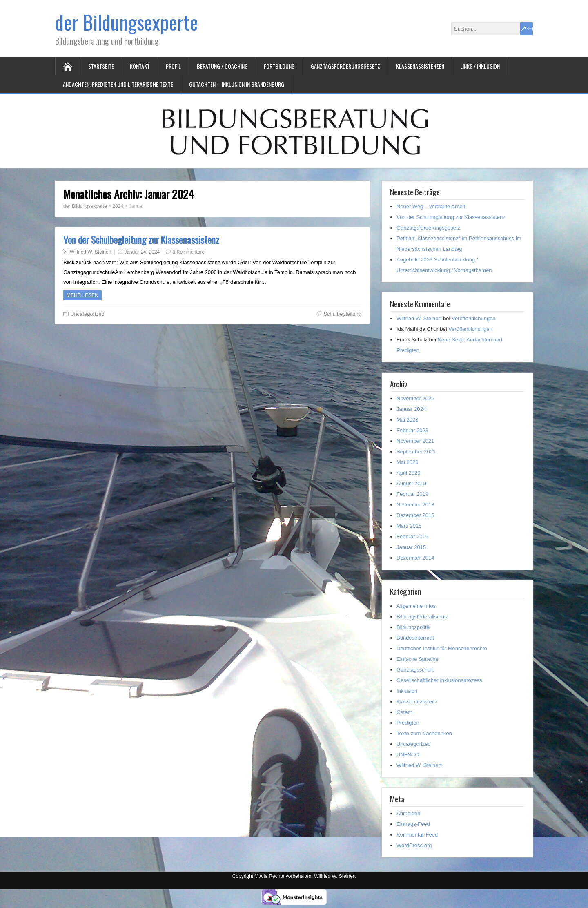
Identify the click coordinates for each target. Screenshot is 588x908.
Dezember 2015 (415, 515)
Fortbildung (279, 66)
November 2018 (415, 505)
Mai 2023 (407, 420)
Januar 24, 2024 (142, 252)
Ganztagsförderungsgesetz (345, 66)
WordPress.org (414, 845)
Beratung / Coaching (222, 66)
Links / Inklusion (480, 66)
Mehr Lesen (82, 295)
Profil (173, 66)
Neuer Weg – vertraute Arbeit (431, 206)
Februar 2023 (412, 430)
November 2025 (415, 398)
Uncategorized (87, 314)
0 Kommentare (188, 252)
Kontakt (140, 66)
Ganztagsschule (415, 670)
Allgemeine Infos (416, 606)
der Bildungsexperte (127, 22)
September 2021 (416, 452)
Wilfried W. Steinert (91, 252)
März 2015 (409, 526)
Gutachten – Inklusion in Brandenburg (237, 84)
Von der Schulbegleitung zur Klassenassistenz (141, 240)
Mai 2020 (407, 462)
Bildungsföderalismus (422, 617)
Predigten (408, 723)
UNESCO (408, 755)
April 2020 (409, 473)
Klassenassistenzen (420, 66)
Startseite (101, 66)
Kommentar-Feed (417, 835)
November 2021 (415, 441)
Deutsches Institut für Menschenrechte (442, 648)
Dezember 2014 (415, 558)
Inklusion (407, 691)
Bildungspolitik (413, 627)
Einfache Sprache (418, 659)
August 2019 (411, 483)
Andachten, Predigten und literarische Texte (118, 84)
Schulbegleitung (342, 314)
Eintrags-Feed (413, 824)
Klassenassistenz (417, 702)
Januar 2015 (411, 547)
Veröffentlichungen (473, 318)
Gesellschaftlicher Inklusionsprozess (439, 680)
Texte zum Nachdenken (424, 733)
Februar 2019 (412, 494)
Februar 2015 (412, 537)
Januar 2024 (411, 409)
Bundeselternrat (415, 638)
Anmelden (409, 813)
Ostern (404, 712)
